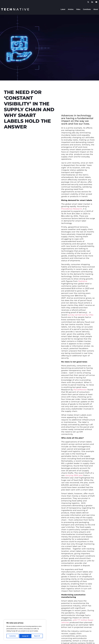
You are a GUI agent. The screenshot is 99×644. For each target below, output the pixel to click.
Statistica (83, 281)
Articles (71, 9)
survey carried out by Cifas (81, 315)
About (96, 9)
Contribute (87, 9)
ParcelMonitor (80, 390)
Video (78, 9)
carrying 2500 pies (74, 475)
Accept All (38, 636)
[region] (25, 630)
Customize (13, 636)
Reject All (25, 636)
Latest (63, 9)
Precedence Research (72, 209)
